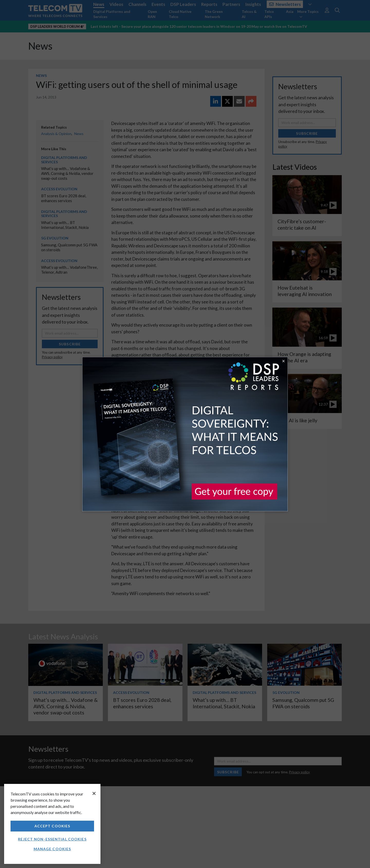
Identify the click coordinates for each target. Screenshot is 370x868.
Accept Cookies (52, 826)
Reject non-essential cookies (52, 839)
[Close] (94, 793)
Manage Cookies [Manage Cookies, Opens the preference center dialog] (52, 849)
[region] (52, 824)
